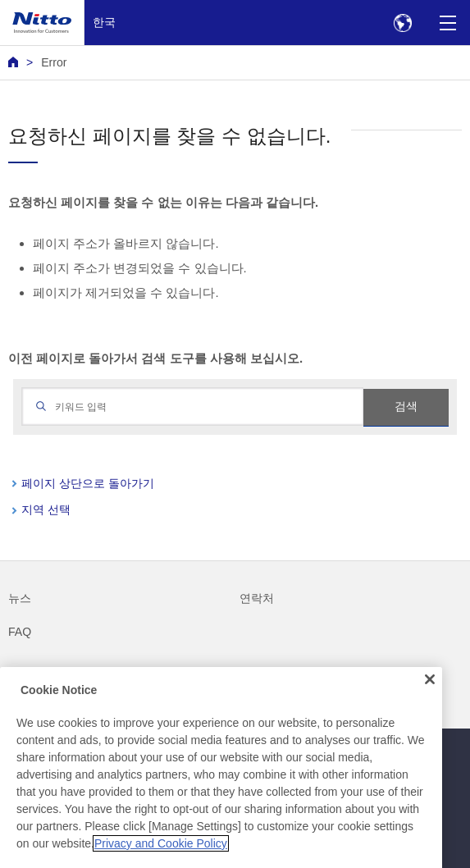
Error (54, 62)
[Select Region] (402, 23)
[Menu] (447, 23)
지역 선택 (46, 509)
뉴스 (20, 598)
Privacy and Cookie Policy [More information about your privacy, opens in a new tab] (161, 854)
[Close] (430, 691)
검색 (406, 406)
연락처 (257, 598)
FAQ (20, 632)
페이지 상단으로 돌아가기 (88, 483)
